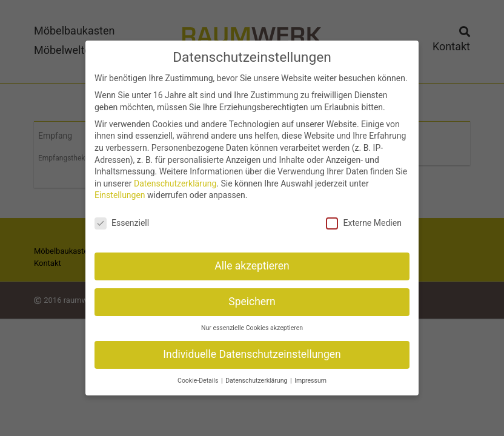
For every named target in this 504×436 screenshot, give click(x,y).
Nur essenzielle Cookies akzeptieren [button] (252, 322)
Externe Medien (363, 218)
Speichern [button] (252, 296)
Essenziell (122, 218)
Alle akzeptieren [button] (252, 260)
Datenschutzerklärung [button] (257, 375)
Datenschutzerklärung (175, 177)
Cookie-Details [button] (199, 375)
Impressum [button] (310, 375)
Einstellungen (120, 190)
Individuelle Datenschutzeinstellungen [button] (252, 348)
